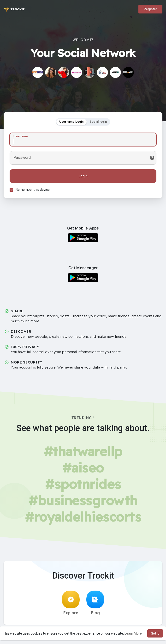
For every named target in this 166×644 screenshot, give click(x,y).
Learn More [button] (133, 633)
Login (83, 176)
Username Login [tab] (71, 122)
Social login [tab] (98, 122)
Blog (95, 603)
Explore (71, 603)
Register (150, 9)
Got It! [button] (155, 633)
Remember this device (33, 190)
